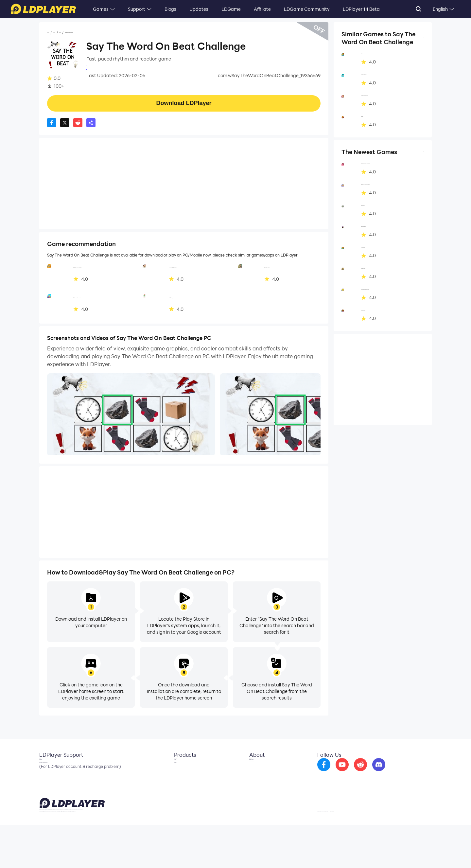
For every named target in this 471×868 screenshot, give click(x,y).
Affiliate (262, 9)
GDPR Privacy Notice (383, 853)
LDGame (231, 9)
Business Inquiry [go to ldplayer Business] (261, 777)
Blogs (170, 9)
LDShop (177, 797)
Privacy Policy (348, 853)
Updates (199, 9)
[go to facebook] (341, 772)
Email (45, 768)
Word (90, 33)
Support (137, 9)
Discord (47, 787)
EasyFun (178, 787)
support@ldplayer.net (286, 852)
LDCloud (178, 768)
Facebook (50, 777)
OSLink (176, 777)
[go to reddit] (378, 772)
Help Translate (418, 853)
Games (101, 9)
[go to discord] (396, 772)
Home (54, 33)
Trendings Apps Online (111, 69)
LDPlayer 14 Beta (361, 9)
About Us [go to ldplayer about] (254, 768)
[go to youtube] (359, 772)
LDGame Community (307, 9)
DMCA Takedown (263, 787)
